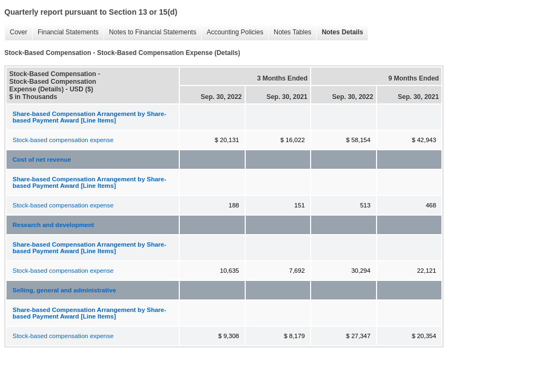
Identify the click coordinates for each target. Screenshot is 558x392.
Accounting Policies (232, 32)
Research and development (53, 225)
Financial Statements (65, 32)
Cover (16, 32)
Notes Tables (290, 32)
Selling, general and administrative (64, 290)
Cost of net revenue (42, 160)
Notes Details (339, 32)
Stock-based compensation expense (63, 140)
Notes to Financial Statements (150, 32)
